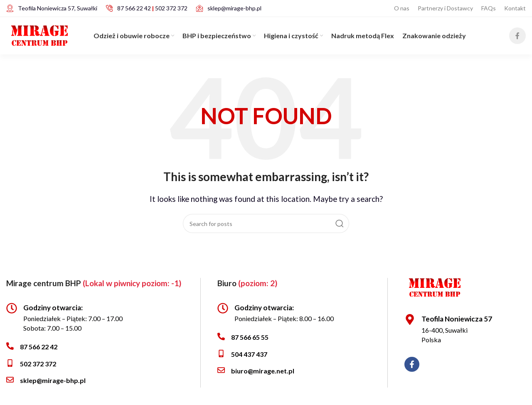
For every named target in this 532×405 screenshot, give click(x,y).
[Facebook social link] (517, 36)
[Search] (266, 223)
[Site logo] (39, 35)
